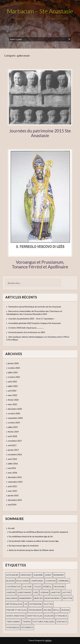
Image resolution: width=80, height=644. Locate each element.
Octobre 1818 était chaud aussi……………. (26, 328)
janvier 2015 (13, 495)
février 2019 (13, 432)
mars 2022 (13, 395)
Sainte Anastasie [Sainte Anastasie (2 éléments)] (16, 616)
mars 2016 (13, 473)
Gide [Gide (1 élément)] (36, 592)
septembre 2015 (15, 482)
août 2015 (12, 486)
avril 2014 (12, 505)
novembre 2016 (15, 454)
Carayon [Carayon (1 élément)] (50, 581)
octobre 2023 (14, 368)
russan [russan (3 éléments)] (65, 610)
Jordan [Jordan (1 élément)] (44, 592)
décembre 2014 (15, 500)
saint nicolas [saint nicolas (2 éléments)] (35, 616)
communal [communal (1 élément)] (63, 581)
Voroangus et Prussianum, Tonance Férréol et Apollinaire (40, 264)
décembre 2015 (15, 477)
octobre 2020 (14, 413)
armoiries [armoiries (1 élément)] (26, 575)
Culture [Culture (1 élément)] (27, 587)
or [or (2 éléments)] (26, 604)
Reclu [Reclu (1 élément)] (56, 610)
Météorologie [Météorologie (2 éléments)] (14, 604)
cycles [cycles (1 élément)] (37, 587)
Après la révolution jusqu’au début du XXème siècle (31, 550)
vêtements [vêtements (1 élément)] (27, 627)
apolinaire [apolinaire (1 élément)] (12, 575)
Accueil (11, 528)
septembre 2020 (15, 418)
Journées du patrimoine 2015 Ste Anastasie (40, 133)
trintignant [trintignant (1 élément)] (13, 622)
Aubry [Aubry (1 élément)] (48, 575)
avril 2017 (12, 445)
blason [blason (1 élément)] (10, 581)
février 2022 (13, 400)
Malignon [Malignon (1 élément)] (12, 598)
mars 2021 (13, 404)
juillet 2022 (13, 386)
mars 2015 (13, 491)
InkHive (48, 640)
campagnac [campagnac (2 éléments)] (37, 581)
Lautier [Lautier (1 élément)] (66, 592)
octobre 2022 (14, 377)
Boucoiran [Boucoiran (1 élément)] (22, 581)
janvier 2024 (13, 363)
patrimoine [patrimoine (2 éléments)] (36, 604)
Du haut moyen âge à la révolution (24, 546)
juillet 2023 (13, 372)
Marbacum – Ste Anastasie (40, 11)
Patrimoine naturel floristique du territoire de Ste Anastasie (35, 307)
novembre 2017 (15, 441)
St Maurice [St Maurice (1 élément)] (61, 616)
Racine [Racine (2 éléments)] (47, 610)
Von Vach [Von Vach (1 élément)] (62, 622)
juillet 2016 (13, 464)
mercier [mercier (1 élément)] (38, 598)
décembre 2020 (15, 409)
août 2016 (12, 459)
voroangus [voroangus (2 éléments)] (13, 627)
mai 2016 (12, 468)
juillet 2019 (13, 427)
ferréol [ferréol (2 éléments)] (47, 587)
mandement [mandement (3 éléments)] (26, 598)
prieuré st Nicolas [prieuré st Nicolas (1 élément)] (16, 610)
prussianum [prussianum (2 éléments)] (35, 610)
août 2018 (12, 436)
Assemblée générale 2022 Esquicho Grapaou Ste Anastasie (35, 323)
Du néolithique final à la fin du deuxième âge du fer (31, 536)
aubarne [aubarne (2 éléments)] (38, 575)
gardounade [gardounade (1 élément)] (24, 592)
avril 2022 (12, 391)
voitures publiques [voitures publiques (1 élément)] (44, 622)
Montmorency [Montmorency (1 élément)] (53, 598)
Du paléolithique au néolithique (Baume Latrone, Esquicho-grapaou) (38, 532)
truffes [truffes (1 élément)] (27, 622)
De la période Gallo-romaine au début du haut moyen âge (34, 541)
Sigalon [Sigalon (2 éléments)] (49, 616)
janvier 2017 (13, 450)
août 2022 (12, 382)
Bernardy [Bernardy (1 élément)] (59, 575)
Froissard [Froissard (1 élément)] (59, 587)
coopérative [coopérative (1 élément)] (13, 587)
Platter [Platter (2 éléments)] (48, 604)
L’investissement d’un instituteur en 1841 (27, 332)
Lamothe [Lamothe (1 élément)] (55, 592)
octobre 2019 (14, 423)
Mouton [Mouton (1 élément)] (68, 598)
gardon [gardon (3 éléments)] (11, 592)
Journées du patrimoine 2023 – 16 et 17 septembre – (32, 319)
